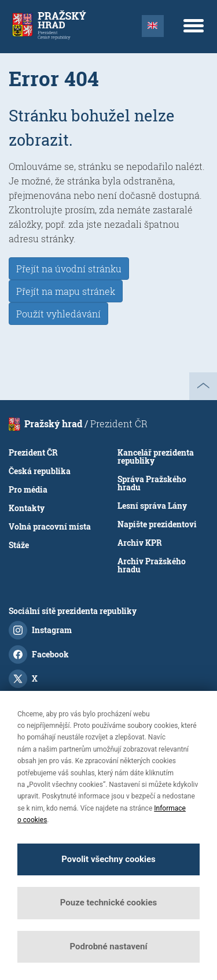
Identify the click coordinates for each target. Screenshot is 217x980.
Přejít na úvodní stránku (69, 269)
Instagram (40, 630)
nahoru (203, 386)
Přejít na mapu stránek (66, 291)
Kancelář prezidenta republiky (156, 456)
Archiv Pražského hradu (152, 565)
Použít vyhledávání (58, 314)
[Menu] (193, 25)
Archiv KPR (140, 543)
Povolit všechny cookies (108, 859)
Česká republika (40, 471)
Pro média (28, 489)
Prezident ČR (33, 452)
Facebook (39, 654)
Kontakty (27, 508)
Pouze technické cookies (109, 903)
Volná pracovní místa (50, 526)
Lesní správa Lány (152, 506)
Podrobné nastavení (108, 946)
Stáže (19, 545)
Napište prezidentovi (157, 524)
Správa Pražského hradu (152, 483)
